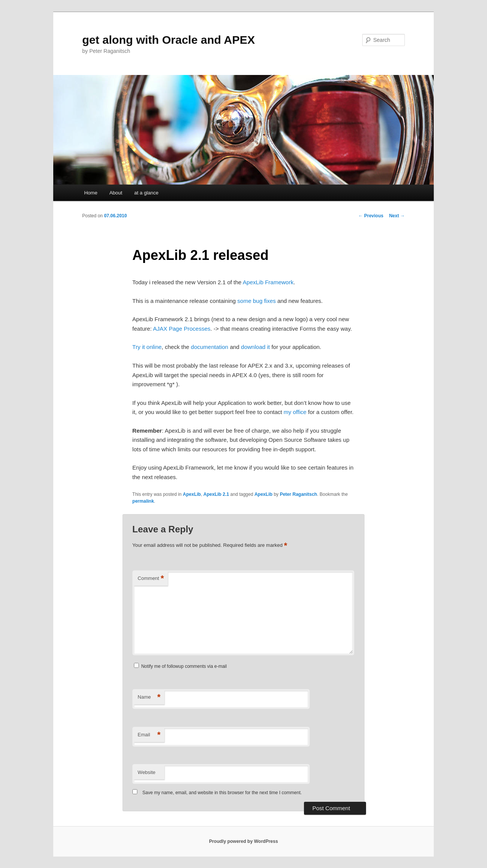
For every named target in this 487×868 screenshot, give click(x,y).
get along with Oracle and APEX (169, 40)
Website (147, 772)
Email (149, 735)
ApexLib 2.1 (216, 494)
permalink (143, 501)
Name (149, 697)
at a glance (146, 193)
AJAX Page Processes (182, 329)
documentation (210, 347)
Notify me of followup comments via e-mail (184, 666)
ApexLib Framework (268, 282)
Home (91, 193)
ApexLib (192, 494)
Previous (371, 216)
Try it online (147, 347)
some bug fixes (257, 301)
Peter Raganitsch (298, 494)
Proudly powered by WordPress (243, 841)
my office (295, 412)
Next (397, 216)
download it (255, 347)
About (116, 193)
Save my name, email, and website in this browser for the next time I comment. (222, 793)
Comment (151, 579)
